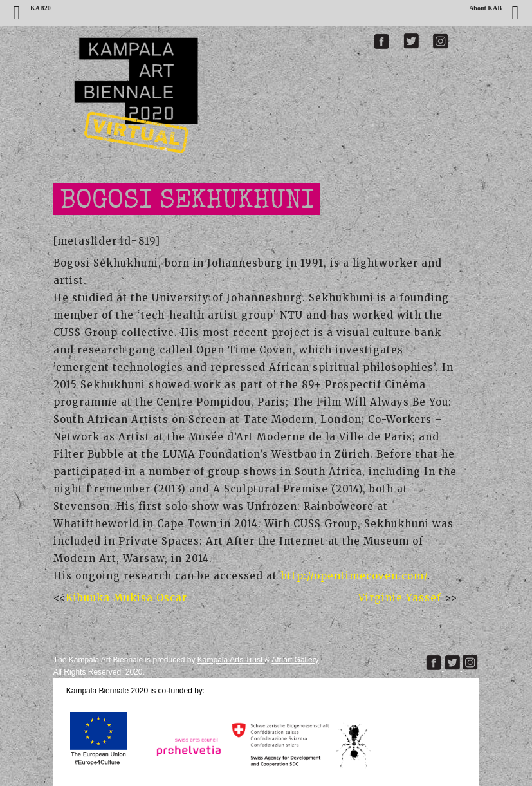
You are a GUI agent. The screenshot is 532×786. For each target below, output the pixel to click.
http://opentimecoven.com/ (354, 576)
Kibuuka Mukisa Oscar (126, 598)
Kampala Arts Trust (231, 660)
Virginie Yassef (401, 598)
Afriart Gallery (295, 660)
